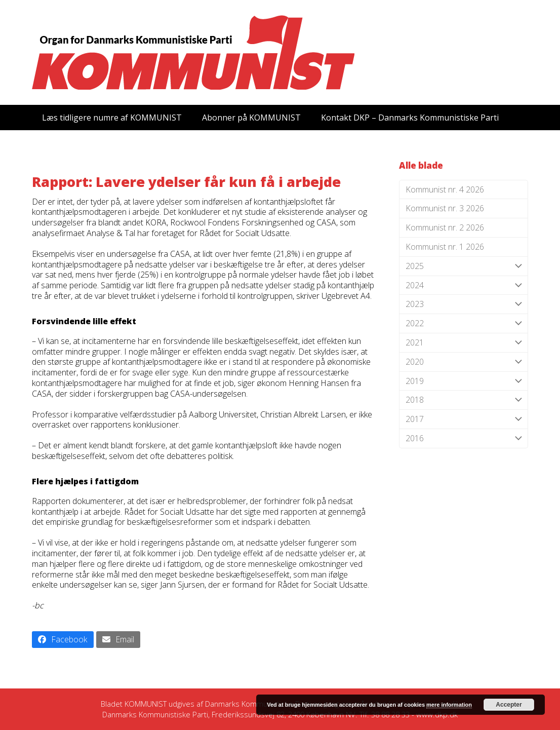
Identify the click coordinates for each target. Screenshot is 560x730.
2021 (464, 343)
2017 (464, 419)
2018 (464, 400)
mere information (449, 705)
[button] (63, 640)
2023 (464, 304)
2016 (464, 438)
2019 (464, 381)
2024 (464, 285)
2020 (464, 362)
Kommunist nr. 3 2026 (445, 208)
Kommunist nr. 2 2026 (445, 227)
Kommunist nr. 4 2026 (445, 189)
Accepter (509, 705)
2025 (464, 266)
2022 (464, 323)
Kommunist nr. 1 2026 (445, 247)
